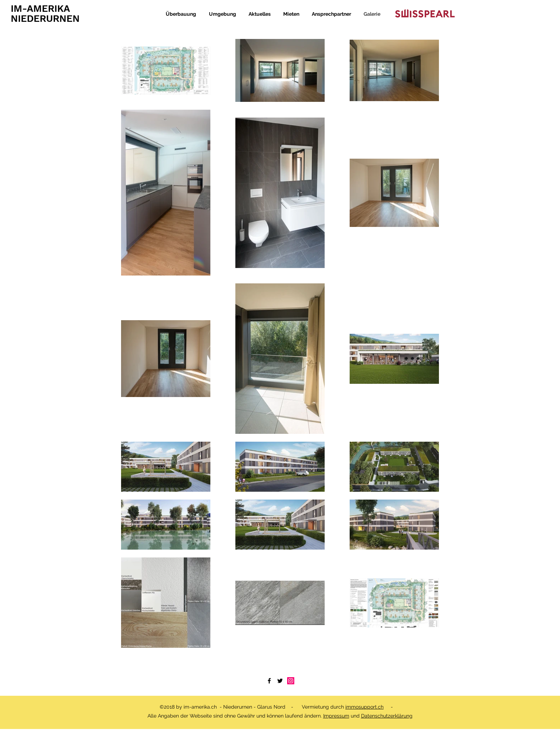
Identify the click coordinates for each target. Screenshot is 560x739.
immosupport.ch (364, 707)
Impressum (336, 716)
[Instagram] (291, 681)
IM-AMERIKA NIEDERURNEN (45, 14)
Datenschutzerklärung (387, 716)
